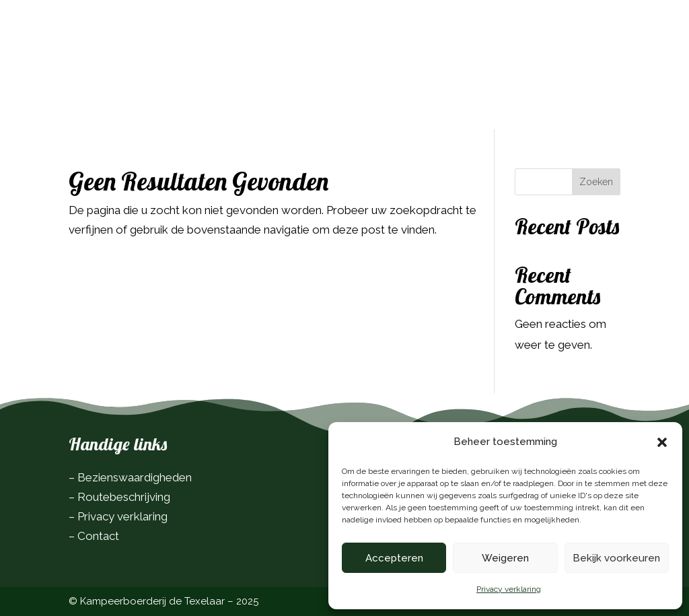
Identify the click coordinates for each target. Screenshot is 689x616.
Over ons (270, 60)
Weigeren (505, 558)
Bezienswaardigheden (135, 477)
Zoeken (596, 182)
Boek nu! (583, 34)
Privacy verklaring (509, 589)
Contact (335, 60)
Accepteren (394, 558)
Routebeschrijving (124, 497)
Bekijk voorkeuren (616, 558)
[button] (662, 442)
